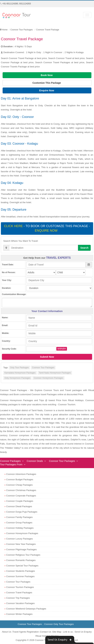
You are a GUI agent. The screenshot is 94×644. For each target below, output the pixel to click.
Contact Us (45, 632)
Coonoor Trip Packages (18, 598)
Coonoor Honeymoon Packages (48, 378)
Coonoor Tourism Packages (20, 587)
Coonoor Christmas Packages (21, 490)
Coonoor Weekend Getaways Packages (26, 609)
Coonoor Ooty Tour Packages (59, 624)
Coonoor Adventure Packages (21, 474)
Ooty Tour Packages (19, 368)
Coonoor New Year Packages (21, 544)
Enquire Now (47, 90)
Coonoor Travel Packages (19, 593)
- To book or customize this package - (47, 228)
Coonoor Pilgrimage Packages (22, 549)
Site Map (57, 632)
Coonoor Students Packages (21, 571)
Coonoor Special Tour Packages (22, 566)
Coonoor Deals (35, 461)
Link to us (68, 632)
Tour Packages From (11, 464)
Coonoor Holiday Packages (20, 528)
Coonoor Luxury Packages (20, 539)
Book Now (47, 75)
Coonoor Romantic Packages (21, 560)
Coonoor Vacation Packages (20, 603)
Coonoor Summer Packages (20, 576)
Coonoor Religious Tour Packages (23, 555)
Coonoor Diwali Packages (19, 506)
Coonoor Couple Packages (20, 501)
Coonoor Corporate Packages (21, 496)
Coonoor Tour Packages (43, 368)
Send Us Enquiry (83, 632)
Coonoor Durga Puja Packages (22, 512)
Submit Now (47, 357)
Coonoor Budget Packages (20, 479)
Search (84, 248)
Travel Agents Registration (25, 632)
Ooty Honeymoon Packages (17, 378)
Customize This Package (47, 83)
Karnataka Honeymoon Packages (20, 373)
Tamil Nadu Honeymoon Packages (55, 373)
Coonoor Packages (10, 461)
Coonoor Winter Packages (19, 614)
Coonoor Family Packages (19, 517)
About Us (7, 632)
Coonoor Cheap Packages (20, 485)
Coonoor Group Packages (19, 523)
